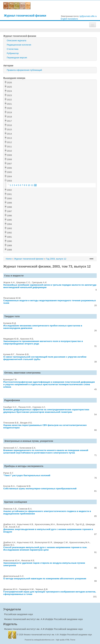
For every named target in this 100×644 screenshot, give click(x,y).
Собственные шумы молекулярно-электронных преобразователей (40, 489)
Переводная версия (17, 58)
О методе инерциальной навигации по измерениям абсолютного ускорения (45, 579)
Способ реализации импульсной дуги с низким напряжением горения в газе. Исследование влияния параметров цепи (45, 549)
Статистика (13, 49)
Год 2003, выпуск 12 (56, 259)
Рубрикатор (13, 53)
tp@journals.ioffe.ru (88, 16)
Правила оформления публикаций (24, 70)
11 (32, 185)
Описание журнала (17, 40)
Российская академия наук (18, 614)
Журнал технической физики (25, 16)
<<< (92, 259)
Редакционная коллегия (19, 45)
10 (29, 185)
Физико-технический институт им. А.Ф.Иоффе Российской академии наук (43, 619)
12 (35, 185)
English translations (69, 19)
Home (9, 259)
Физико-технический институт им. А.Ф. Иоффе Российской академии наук (58, 635)
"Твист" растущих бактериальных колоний (27, 475)
